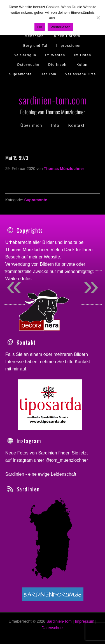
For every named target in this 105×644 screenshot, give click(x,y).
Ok (40, 27)
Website (52, 257)
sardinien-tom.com (53, 100)
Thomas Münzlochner (27, 250)
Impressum (84, 621)
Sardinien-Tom (59, 621)
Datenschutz (53, 628)
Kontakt (82, 362)
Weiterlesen (60, 27)
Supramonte (36, 200)
